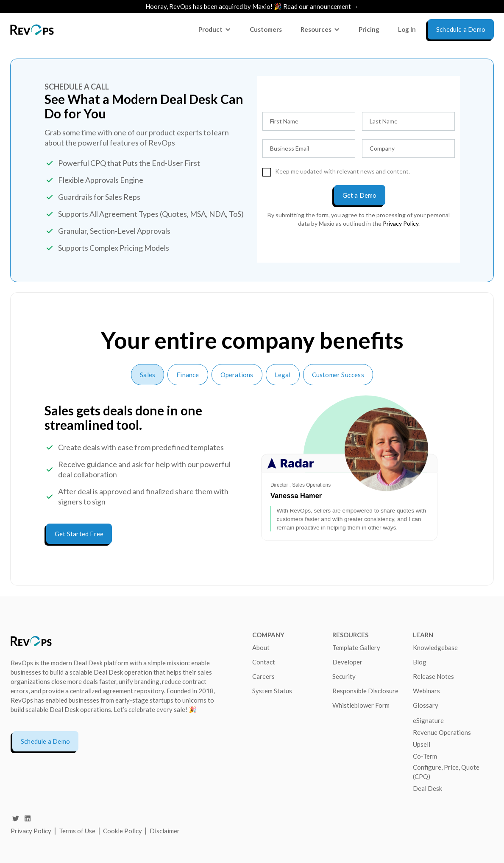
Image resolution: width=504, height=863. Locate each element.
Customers (266, 29)
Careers (263, 676)
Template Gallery (356, 647)
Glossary (426, 705)
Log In (407, 29)
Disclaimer (165, 831)
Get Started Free (79, 534)
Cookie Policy (123, 831)
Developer (347, 662)
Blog (420, 662)
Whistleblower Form (361, 705)
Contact (264, 662)
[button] (215, 29)
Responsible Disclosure (365, 691)
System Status (272, 691)
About (261, 647)
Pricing (369, 29)
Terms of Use (78, 831)
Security (344, 676)
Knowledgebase (435, 647)
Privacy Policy (31, 831)
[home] (32, 29)
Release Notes (433, 676)
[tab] (148, 375)
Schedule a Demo (45, 741)
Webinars (426, 691)
